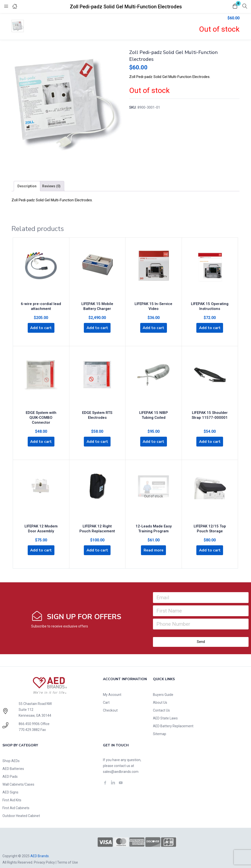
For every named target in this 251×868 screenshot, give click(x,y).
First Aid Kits (12, 794)
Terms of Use (68, 856)
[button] (235, 6)
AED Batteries (13, 763)
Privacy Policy (44, 856)
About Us (160, 697)
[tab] (27, 186)
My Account (112, 689)
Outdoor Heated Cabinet (21, 810)
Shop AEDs (11, 755)
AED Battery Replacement (173, 720)
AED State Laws (165, 712)
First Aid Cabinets (16, 802)
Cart (106, 697)
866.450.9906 (29, 718)
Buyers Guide (163, 689)
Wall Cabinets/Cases (18, 779)
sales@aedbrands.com (121, 766)
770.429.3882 (29, 724)
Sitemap (160, 728)
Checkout (110, 704)
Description (27, 186)
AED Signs (10, 786)
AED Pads (10, 771)
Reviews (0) (51, 186)
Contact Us (161, 704)
